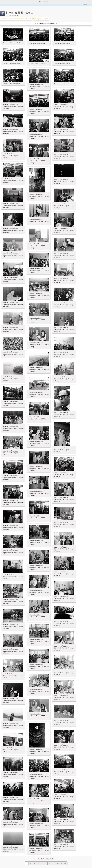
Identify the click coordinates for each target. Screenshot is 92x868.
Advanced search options (46, 24)
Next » (64, 863)
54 (58, 863)
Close (89, 2)
